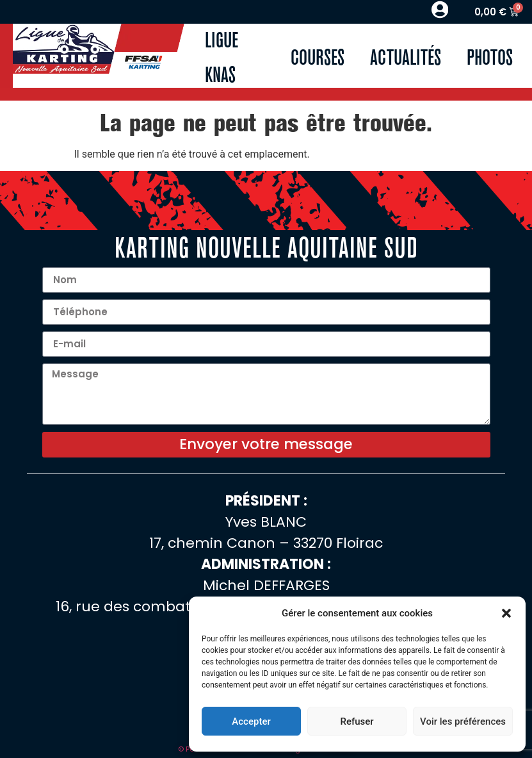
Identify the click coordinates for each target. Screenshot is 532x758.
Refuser (357, 721)
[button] (506, 613)
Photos (490, 58)
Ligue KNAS (222, 59)
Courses (318, 58)
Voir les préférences (463, 721)
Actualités (406, 58)
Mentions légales (285, 752)
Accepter (251, 721)
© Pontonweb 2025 (212, 752)
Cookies (339, 752)
